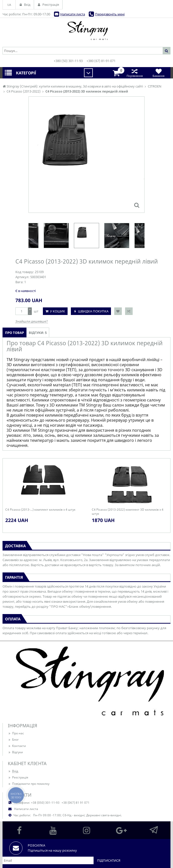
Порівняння (135, 73)
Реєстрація (18, 777)
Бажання (158, 73)
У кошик (57, 311)
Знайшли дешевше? (32, 321)
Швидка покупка (93, 311)
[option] (86, 236)
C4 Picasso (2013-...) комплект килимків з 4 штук (40, 510)
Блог (13, 740)
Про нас (16, 733)
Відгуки (15, 752)
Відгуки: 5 (38, 333)
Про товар (15, 333)
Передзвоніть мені (110, 14)
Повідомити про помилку (29, 784)
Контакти (17, 746)
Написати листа (73, 14)
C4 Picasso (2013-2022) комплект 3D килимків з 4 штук (128, 512)
